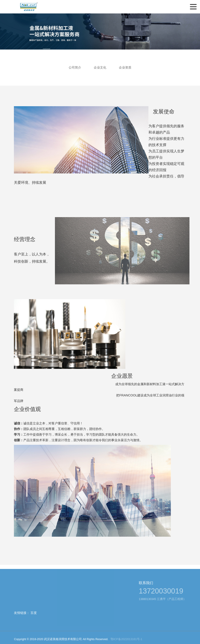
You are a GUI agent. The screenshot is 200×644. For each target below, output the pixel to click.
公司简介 (74, 68)
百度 (34, 618)
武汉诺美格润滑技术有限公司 (29, 7)
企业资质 (126, 68)
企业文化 (100, 68)
